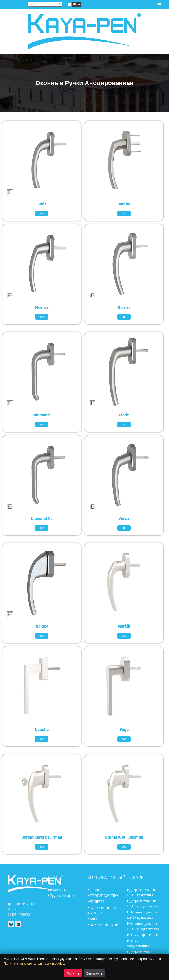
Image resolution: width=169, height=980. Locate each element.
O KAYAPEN (57, 890)
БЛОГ (93, 919)
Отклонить (95, 973)
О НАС (94, 890)
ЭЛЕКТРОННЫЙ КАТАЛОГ (102, 911)
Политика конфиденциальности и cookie (34, 963)
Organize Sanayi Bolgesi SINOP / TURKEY (22, 909)
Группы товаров (61, 896)
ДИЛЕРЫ (96, 902)
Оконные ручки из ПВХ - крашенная (142, 915)
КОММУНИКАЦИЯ (104, 925)
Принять (73, 973)
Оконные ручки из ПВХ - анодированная (143, 926)
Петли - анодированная (138, 944)
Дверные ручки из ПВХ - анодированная (143, 904)
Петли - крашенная (142, 935)
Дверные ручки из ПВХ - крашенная (142, 893)
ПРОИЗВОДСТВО (102, 896)
